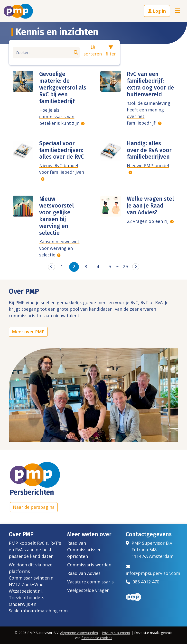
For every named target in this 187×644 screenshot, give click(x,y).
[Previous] (51, 267)
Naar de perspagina (34, 507)
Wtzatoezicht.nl (25, 591)
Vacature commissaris (90, 582)
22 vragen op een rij (148, 221)
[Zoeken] (46, 53)
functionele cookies (97, 638)
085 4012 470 (142, 582)
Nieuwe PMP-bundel (148, 165)
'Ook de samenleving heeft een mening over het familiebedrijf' (149, 113)
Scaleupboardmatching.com (38, 611)
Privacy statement (116, 633)
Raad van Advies (84, 573)
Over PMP (21, 534)
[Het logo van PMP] (18, 11)
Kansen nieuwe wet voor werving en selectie (59, 248)
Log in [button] (157, 11)
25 (125, 267)
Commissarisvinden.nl (32, 578)
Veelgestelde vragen (88, 590)
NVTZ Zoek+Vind (26, 584)
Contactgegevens (149, 534)
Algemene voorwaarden (79, 633)
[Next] (136, 267)
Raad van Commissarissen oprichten (84, 550)
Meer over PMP (28, 332)
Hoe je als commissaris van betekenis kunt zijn (59, 117)
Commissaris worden (89, 565)
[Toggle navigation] (178, 11)
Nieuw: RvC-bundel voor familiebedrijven (62, 169)
